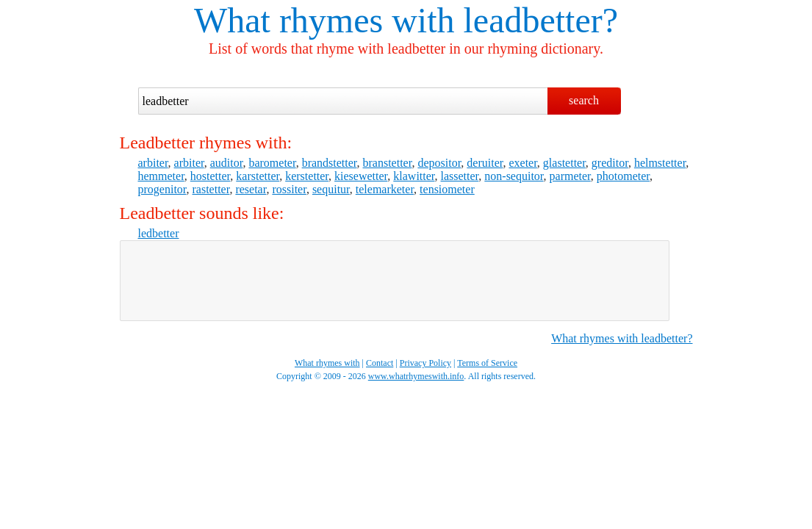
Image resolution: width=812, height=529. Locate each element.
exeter (522, 163)
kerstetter (307, 176)
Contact (380, 363)
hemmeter (161, 176)
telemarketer (385, 189)
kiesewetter (361, 176)
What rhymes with (324, 20)
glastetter (564, 163)
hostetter (210, 176)
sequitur (331, 189)
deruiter (485, 163)
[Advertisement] (395, 281)
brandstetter (330, 163)
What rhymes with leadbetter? (622, 338)
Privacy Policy (425, 363)
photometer (623, 176)
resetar (251, 189)
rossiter (289, 189)
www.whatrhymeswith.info (416, 376)
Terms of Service (487, 363)
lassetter (460, 176)
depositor (439, 163)
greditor (610, 163)
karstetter (258, 176)
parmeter (570, 176)
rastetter (211, 189)
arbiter (153, 163)
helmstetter (660, 163)
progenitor (162, 189)
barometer (272, 163)
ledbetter (159, 233)
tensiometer (447, 189)
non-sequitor (514, 176)
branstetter (388, 163)
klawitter (414, 176)
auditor (227, 163)
